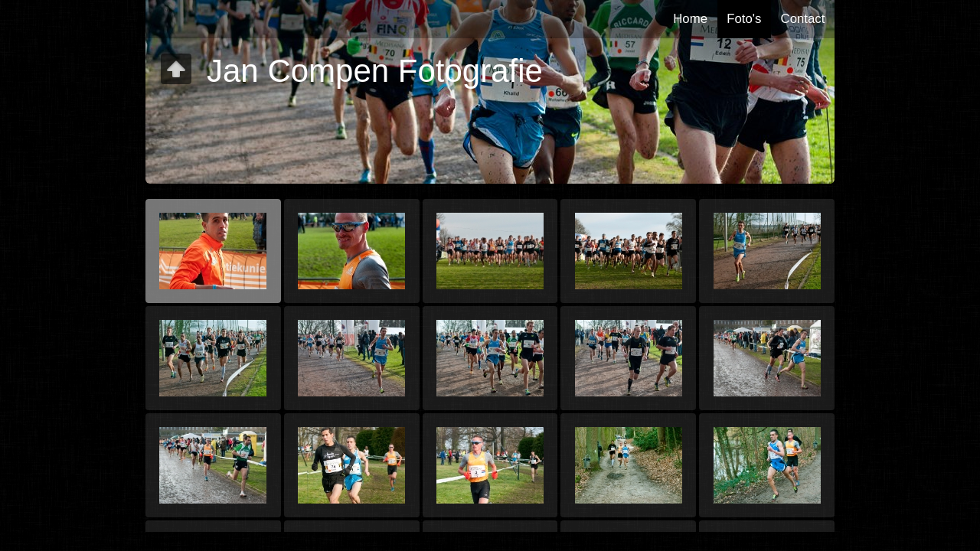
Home (690, 19)
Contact (803, 19)
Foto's (744, 19)
